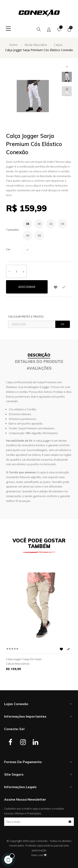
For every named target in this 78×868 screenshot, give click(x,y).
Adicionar (27, 287)
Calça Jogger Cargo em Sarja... (25, 659)
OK (63, 324)
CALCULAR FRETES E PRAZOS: (26, 316)
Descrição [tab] (39, 355)
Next (67, 67)
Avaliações (39, 368)
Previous (67, 99)
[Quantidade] (16, 271)
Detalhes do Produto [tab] (39, 362)
